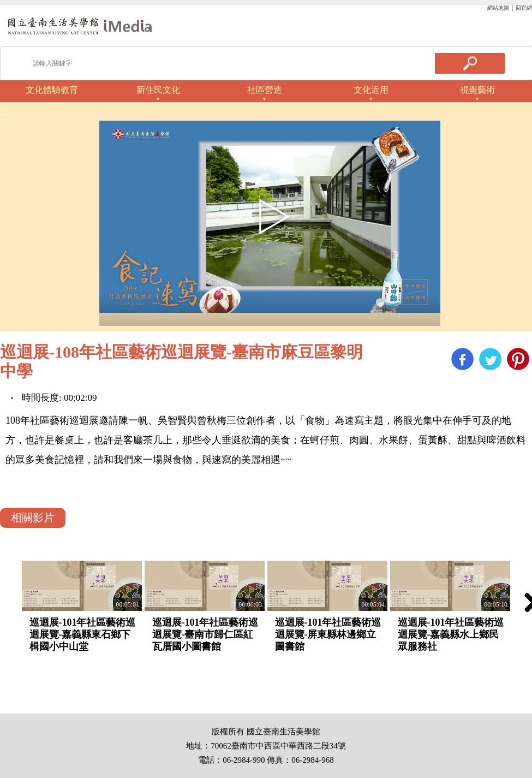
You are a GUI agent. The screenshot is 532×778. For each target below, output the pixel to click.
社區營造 (265, 90)
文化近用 (371, 90)
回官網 (524, 8)
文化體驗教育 (52, 90)
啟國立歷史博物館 (80, 26)
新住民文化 (158, 90)
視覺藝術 (477, 90)
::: (483, 8)
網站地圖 (498, 8)
